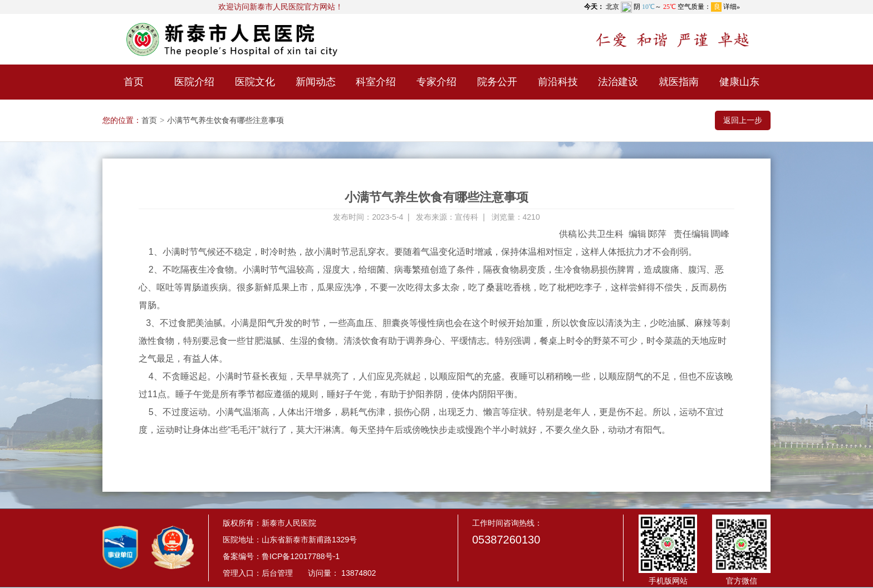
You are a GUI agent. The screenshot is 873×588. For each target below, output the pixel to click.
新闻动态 (316, 82)
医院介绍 (194, 82)
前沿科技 (558, 82)
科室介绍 (376, 82)
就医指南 (679, 82)
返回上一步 (743, 120)
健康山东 (739, 82)
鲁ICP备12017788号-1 (301, 556)
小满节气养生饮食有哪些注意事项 (225, 120)
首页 (134, 82)
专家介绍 (436, 82)
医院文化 (255, 82)
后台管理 (277, 573)
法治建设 (618, 82)
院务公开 (497, 82)
